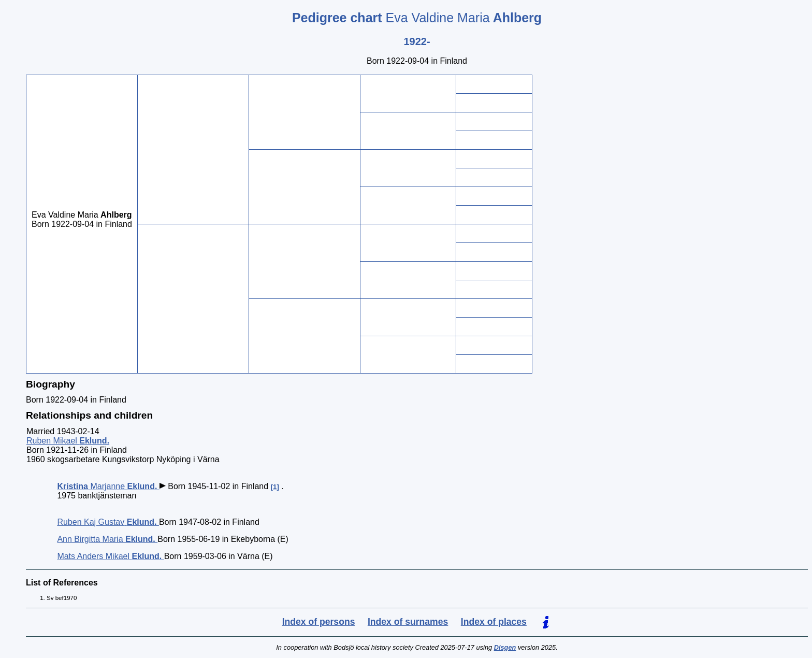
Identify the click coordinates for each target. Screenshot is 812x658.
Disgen (505, 647)
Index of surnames (408, 622)
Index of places (494, 622)
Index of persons (319, 622)
